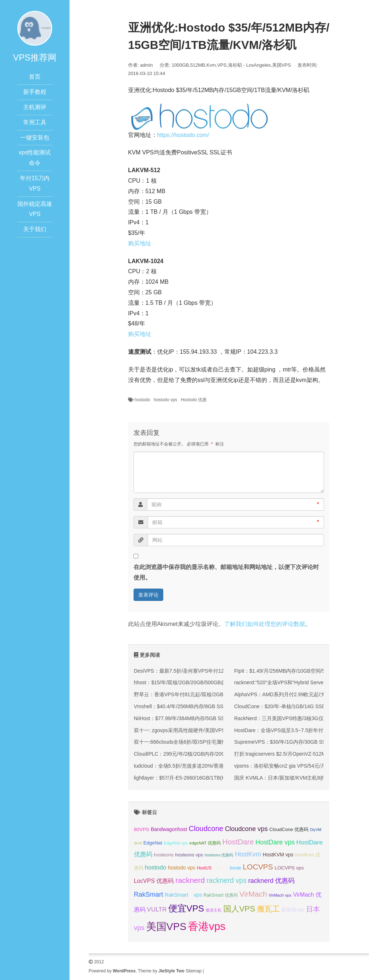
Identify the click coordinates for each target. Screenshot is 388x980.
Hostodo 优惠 (194, 400)
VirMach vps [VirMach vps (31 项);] (280, 895)
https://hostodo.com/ (183, 135)
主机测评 (35, 107)
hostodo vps (166, 400)
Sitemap (194, 971)
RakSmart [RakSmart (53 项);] (149, 894)
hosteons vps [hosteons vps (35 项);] (189, 855)
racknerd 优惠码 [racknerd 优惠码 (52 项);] (272, 881)
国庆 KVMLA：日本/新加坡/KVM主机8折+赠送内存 (291, 778)
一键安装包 (35, 138)
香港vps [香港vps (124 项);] (207, 926)
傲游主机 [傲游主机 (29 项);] (214, 910)
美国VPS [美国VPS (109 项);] (166, 927)
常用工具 (35, 122)
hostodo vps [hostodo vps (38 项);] (182, 868)
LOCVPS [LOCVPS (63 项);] (258, 867)
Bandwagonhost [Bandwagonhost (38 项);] (169, 829)
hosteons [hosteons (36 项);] (164, 855)
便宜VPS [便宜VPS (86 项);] (186, 908)
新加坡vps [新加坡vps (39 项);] (293, 910)
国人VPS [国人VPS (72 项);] (239, 909)
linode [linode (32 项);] (236, 868)
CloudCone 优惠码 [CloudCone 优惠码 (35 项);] (289, 829)
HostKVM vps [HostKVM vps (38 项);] (278, 855)
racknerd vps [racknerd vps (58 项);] (226, 880)
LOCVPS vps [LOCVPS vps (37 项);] (289, 868)
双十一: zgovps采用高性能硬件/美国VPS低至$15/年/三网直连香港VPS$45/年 (220, 730)
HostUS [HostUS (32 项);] (204, 868)
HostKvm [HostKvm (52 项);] (248, 854)
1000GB (180, 65)
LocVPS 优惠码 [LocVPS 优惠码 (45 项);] (154, 881)
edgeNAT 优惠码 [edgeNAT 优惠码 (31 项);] (205, 843)
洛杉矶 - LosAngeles (250, 65)
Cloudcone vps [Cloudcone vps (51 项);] (246, 829)
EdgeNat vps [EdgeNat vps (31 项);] (176, 843)
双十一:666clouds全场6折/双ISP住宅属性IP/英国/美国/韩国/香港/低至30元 (217, 742)
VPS (222, 65)
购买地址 (140, 243)
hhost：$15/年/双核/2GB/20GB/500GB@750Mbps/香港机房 (201, 682)
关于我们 (35, 229)
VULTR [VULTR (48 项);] (157, 910)
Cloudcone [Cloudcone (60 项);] (206, 829)
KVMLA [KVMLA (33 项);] (221, 868)
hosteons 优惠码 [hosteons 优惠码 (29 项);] (219, 855)
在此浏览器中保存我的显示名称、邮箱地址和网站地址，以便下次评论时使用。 (226, 572)
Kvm (211, 65)
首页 (35, 77)
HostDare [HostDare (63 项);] (238, 842)
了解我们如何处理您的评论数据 (265, 624)
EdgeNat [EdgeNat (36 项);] (153, 843)
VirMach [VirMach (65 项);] (253, 894)
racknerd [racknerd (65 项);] (190, 880)
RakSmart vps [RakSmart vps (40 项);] (183, 895)
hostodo (142, 400)
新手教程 (35, 92)
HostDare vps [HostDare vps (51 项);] (275, 842)
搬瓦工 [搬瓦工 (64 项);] (268, 909)
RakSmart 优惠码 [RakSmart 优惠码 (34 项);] (221, 895)
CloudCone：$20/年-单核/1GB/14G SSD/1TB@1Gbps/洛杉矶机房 (309, 706)
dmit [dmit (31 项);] (138, 843)
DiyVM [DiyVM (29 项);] (316, 830)
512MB (197, 65)
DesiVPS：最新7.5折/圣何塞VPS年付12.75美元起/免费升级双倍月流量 (214, 671)
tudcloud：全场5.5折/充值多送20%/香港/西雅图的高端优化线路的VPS (212, 766)
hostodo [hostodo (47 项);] (155, 867)
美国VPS (282, 65)
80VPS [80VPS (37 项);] (142, 829)
